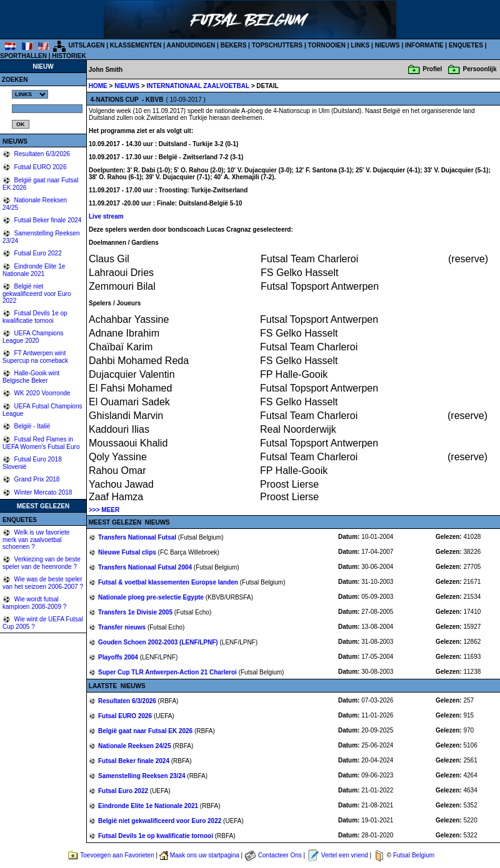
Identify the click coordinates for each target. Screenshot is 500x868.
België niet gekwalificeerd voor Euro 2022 (37, 293)
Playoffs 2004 (119, 657)
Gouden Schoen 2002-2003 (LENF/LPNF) (159, 642)
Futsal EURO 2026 (40, 167)
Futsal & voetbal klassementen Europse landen (169, 582)
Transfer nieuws (123, 627)
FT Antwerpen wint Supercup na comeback (35, 357)
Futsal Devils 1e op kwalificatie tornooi (35, 317)
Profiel (432, 69)
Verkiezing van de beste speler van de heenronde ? (42, 563)
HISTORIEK (69, 56)
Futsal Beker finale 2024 (47, 220)
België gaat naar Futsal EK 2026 (146, 731)
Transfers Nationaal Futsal (138, 537)
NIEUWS (387, 45)
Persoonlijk (480, 69)
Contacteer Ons (280, 855)
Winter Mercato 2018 (42, 492)
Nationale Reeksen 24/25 (136, 746)
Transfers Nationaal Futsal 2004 (146, 567)
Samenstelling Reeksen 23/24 (142, 776)
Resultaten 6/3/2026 (41, 154)
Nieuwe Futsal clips (128, 552)
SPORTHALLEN (23, 56)
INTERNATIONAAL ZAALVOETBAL (199, 86)
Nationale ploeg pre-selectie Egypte (152, 597)
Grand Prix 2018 (36, 479)
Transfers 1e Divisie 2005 (136, 612)
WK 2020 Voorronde (42, 393)
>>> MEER (104, 510)
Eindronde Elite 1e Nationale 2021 (34, 270)
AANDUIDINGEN (191, 45)
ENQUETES (466, 45)
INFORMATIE (424, 45)
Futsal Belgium (414, 855)
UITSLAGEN (87, 45)
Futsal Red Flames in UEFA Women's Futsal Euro (41, 443)
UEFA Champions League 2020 (33, 337)
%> (30, 94)
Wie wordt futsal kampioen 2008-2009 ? (34, 603)
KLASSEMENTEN (136, 45)
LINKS (360, 45)
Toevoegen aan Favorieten (117, 855)
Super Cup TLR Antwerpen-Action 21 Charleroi (168, 672)
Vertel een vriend (345, 855)
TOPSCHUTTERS (277, 45)
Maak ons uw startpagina (205, 855)
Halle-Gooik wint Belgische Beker (31, 377)
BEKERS (234, 45)
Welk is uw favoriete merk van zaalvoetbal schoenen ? (36, 540)
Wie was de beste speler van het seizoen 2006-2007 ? (43, 583)
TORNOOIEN (327, 45)
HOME (98, 86)
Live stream (106, 216)
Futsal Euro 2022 (37, 253)
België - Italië (32, 426)
